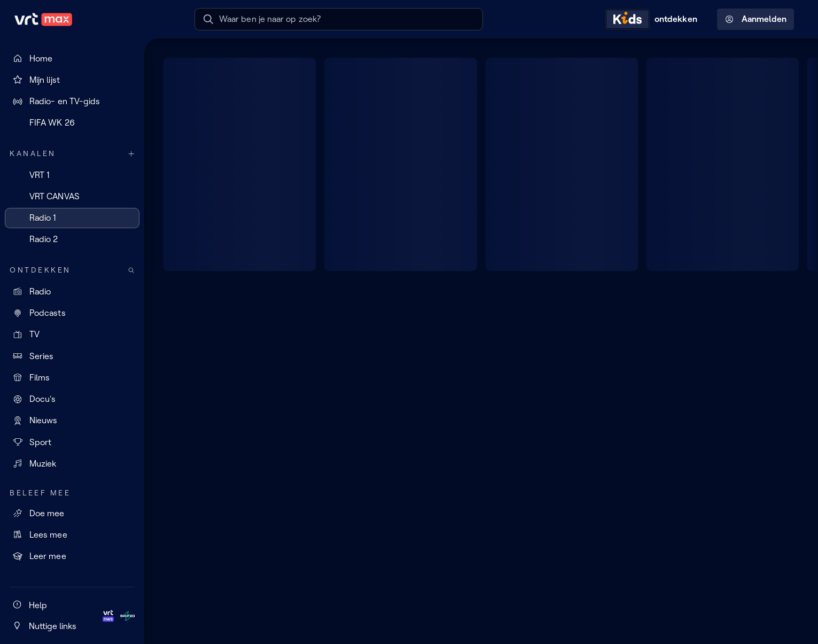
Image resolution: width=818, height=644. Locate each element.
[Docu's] (72, 399)
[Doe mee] (72, 513)
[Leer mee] (72, 556)
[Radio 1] (72, 218)
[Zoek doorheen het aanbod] (131, 270)
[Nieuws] (72, 421)
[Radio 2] (72, 239)
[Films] (72, 377)
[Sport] (72, 442)
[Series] (72, 356)
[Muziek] (72, 463)
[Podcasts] (72, 313)
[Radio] (72, 291)
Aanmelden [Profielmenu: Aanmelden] (756, 19)
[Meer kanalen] (131, 154)
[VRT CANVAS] (72, 196)
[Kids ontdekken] (654, 19)
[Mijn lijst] (72, 80)
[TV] (72, 335)
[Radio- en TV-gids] (72, 102)
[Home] (72, 58)
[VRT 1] (72, 175)
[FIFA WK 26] (72, 123)
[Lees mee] (72, 534)
